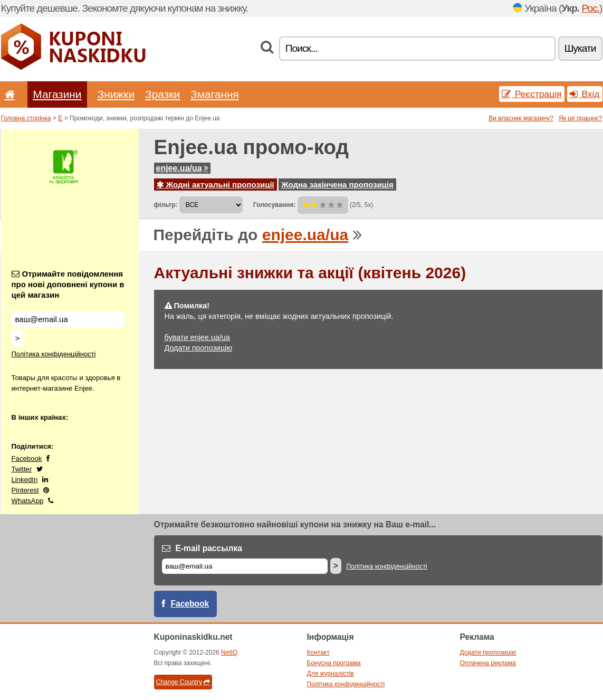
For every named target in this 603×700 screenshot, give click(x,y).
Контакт (318, 652)
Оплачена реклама (488, 663)
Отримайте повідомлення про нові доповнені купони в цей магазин (68, 284)
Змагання (215, 94)
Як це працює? (581, 118)
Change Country (183, 682)
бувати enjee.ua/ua (197, 337)
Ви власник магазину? (521, 118)
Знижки (116, 94)
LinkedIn (25, 480)
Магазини (57, 94)
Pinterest (25, 490)
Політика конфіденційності (54, 354)
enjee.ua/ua (182, 168)
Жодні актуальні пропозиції (216, 185)
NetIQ (229, 652)
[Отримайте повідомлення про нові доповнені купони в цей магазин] (68, 319)
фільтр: (166, 205)
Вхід (585, 94)
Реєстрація (532, 94)
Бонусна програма (334, 663)
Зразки (162, 94)
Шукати (580, 48)
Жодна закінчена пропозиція (337, 185)
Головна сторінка (26, 118)
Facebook (27, 458)
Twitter (22, 469)
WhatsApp (28, 501)
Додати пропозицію (199, 348)
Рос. (591, 8)
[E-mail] (245, 566)
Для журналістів (331, 674)
